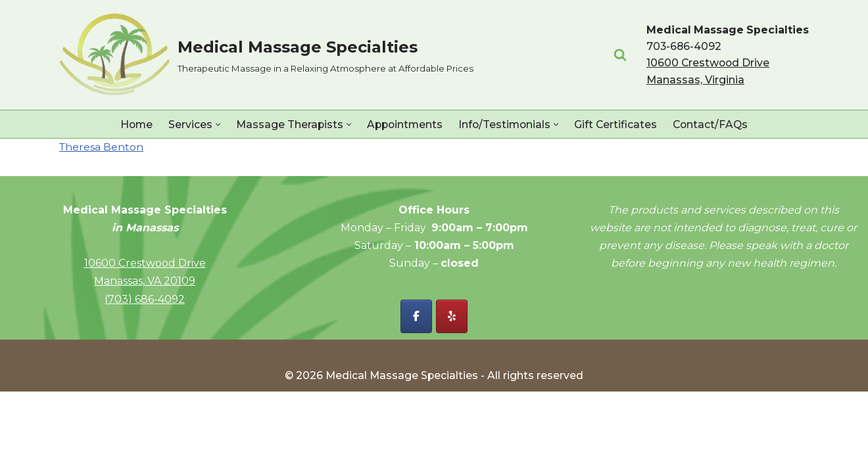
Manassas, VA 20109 (145, 362)
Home (133, 124)
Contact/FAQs (714, 124)
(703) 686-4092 (145, 380)
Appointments (404, 124)
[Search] (619, 55)
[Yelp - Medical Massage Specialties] (452, 398)
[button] (215, 124)
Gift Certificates (618, 124)
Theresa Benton (102, 147)
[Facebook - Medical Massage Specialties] (416, 398)
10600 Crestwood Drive (145, 345)
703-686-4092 (683, 46)
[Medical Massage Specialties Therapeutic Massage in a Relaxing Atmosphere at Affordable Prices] (266, 55)
